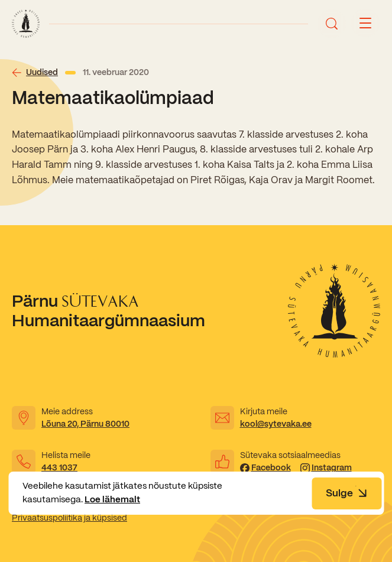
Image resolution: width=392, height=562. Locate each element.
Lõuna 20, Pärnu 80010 (85, 424)
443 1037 (59, 467)
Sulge (346, 493)
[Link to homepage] (26, 24)
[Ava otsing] (332, 24)
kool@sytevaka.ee (276, 424)
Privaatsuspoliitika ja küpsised (69, 518)
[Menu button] (365, 24)
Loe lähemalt (112, 499)
